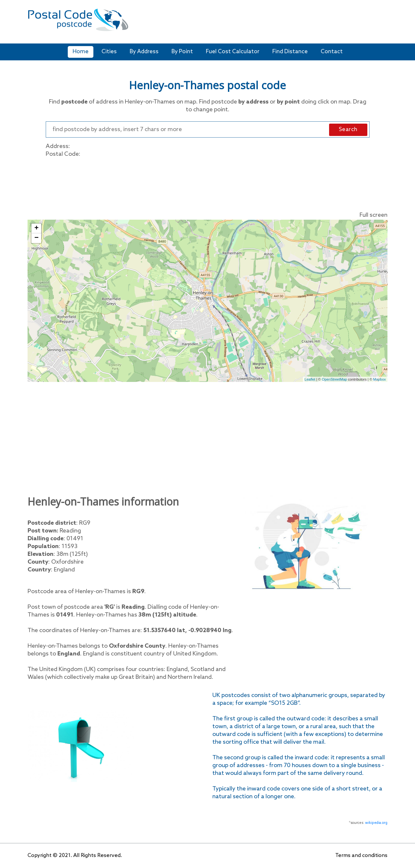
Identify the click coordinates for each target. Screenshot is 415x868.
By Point (182, 52)
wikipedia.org (376, 823)
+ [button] (36, 228)
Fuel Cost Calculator (233, 52)
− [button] (36, 238)
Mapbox (379, 379)
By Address (144, 52)
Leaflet (310, 379)
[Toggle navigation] (383, 24)
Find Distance (290, 52)
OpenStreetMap (335, 379)
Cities (109, 52)
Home (81, 52)
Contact (332, 52)
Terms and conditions (361, 856)
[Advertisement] (254, 23)
